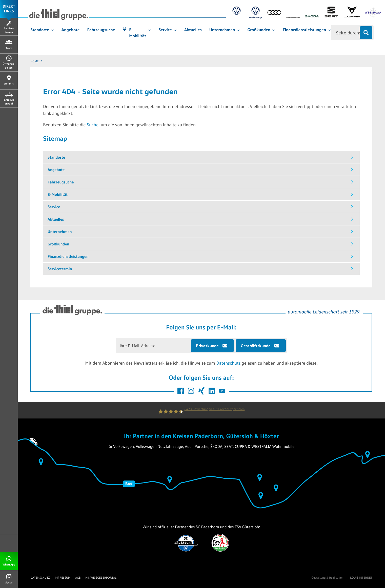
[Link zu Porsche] (295, 16)
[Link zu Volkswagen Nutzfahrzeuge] (257, 13)
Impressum (62, 578)
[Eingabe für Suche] (352, 33)
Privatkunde (207, 346)
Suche (93, 124)
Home (35, 61)
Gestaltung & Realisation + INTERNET (342, 578)
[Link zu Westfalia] (375, 13)
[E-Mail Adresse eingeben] (154, 346)
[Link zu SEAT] (333, 13)
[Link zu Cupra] (354, 13)
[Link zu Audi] (276, 13)
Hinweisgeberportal (101, 578)
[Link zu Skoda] (314, 13)
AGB (78, 578)
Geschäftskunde (256, 346)
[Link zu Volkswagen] (238, 13)
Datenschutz (228, 363)
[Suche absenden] (366, 33)
